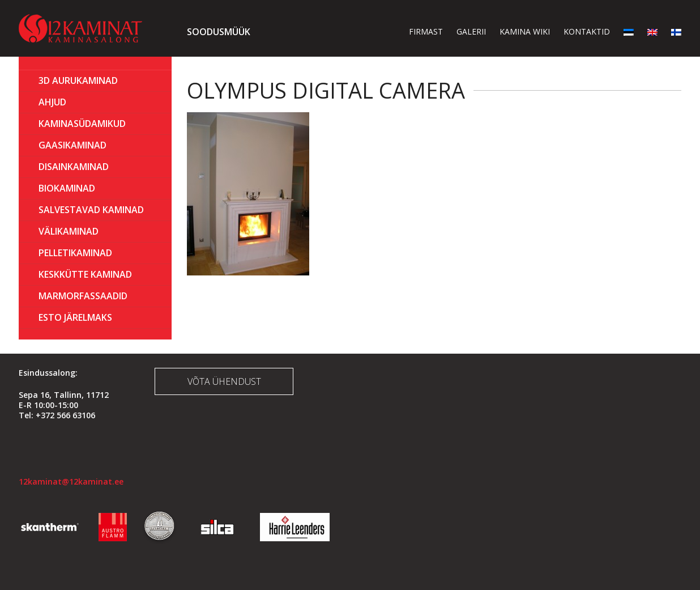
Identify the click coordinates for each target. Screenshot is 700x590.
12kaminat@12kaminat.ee (71, 481)
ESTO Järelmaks (75, 317)
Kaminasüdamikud (82, 124)
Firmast (426, 31)
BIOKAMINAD (67, 188)
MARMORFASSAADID (83, 296)
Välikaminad (69, 231)
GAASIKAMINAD (72, 145)
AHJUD (52, 102)
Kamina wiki (525, 31)
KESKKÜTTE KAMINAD (85, 274)
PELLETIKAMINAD (75, 253)
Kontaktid (587, 31)
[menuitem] (629, 31)
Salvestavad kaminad (91, 210)
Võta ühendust (224, 381)
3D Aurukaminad (78, 80)
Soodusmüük (219, 32)
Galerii (471, 31)
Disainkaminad (74, 167)
